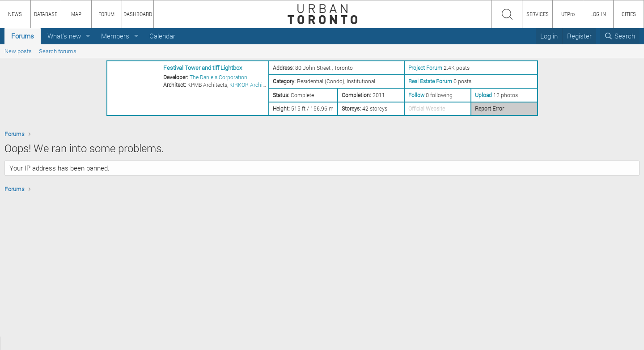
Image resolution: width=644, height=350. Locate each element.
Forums (23, 36)
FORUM (106, 14)
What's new (64, 36)
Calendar (162, 36)
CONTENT (78, 343)
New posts (18, 51)
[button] (88, 36)
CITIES (629, 14)
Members (115, 36)
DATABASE (46, 14)
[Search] (620, 36)
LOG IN (598, 14)
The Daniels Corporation (218, 77)
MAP (76, 14)
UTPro (568, 14)
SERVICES (538, 14)
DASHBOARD (138, 14)
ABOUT (12, 343)
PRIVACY (131, 343)
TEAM (105, 343)
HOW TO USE (44, 343)
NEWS (15, 14)
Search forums (58, 51)
